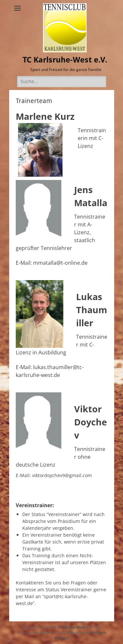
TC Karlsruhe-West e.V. (65, 60)
